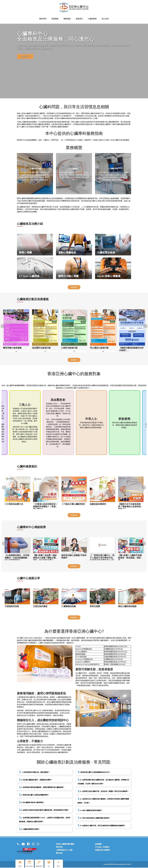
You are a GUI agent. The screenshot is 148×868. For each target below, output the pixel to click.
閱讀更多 (25, 57)
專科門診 (59, 847)
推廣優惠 (98, 844)
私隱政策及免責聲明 (102, 850)
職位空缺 (59, 853)
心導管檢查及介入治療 (64, 850)
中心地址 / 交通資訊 (102, 847)
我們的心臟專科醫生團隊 (65, 844)
